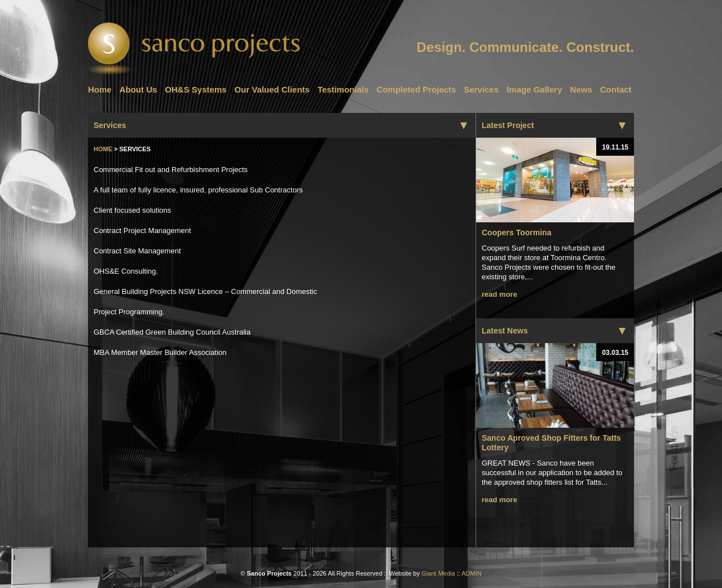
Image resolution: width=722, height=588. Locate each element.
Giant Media (438, 573)
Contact (616, 89)
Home (100, 89)
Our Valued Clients (272, 89)
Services (481, 89)
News (581, 89)
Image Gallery (534, 89)
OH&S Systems (195, 89)
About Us (138, 89)
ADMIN (471, 573)
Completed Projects (417, 89)
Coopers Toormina (516, 232)
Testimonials (343, 89)
